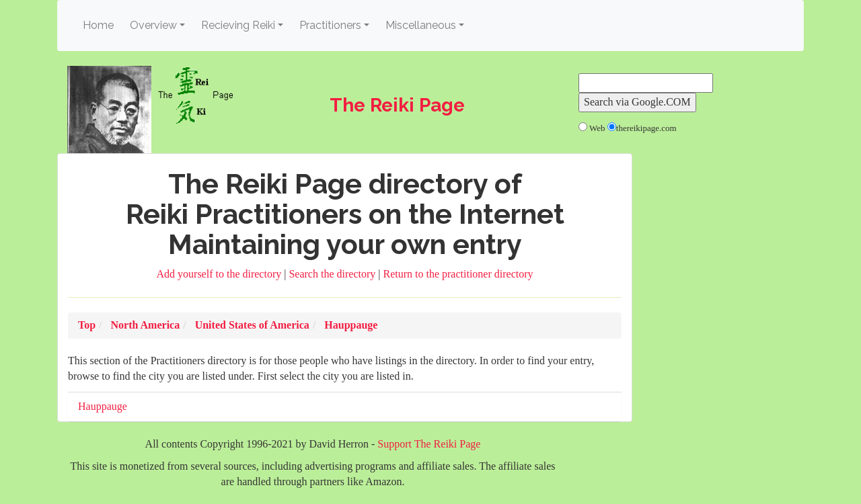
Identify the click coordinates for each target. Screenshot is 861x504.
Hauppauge (103, 406)
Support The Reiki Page (429, 444)
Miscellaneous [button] (421, 25)
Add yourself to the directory (221, 274)
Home (100, 25)
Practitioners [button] (330, 25)
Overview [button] (153, 25)
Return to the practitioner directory (458, 274)
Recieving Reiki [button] (238, 25)
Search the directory (333, 274)
